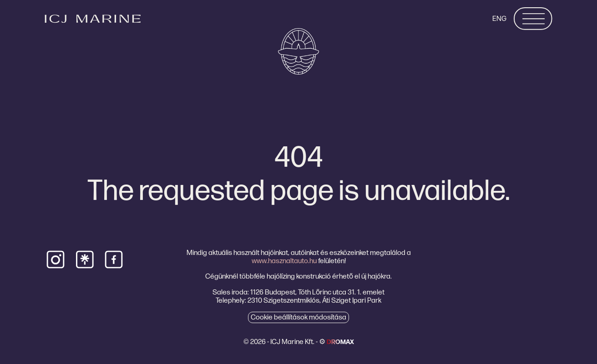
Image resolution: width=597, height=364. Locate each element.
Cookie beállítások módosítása (298, 317)
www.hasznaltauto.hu (284, 261)
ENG (499, 18)
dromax (340, 342)
